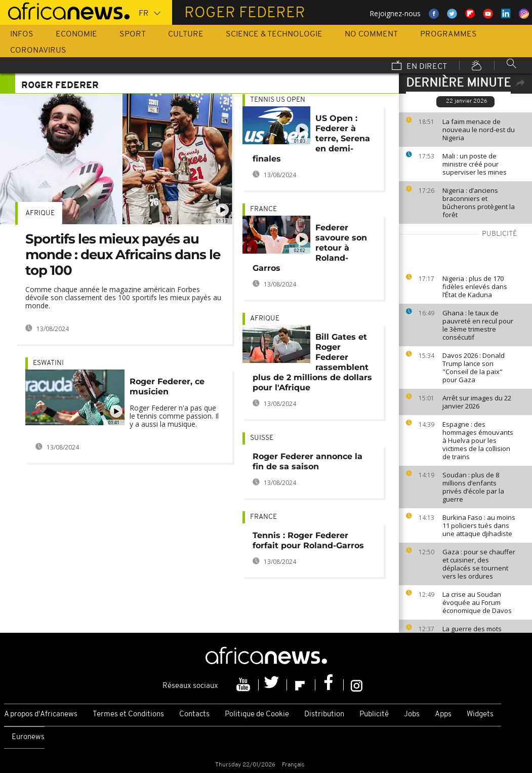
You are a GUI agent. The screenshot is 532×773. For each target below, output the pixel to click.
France (263, 209)
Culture (186, 34)
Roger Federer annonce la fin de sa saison (308, 461)
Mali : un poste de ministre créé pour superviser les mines (475, 164)
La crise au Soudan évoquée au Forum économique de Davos (477, 602)
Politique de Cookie (257, 715)
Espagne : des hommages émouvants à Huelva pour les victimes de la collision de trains (478, 440)
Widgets (480, 715)
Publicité (374, 715)
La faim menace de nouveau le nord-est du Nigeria (479, 130)
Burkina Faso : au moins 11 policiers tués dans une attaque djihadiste (479, 525)
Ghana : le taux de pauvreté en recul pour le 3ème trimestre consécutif (478, 325)
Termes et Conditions (128, 715)
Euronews (28, 737)
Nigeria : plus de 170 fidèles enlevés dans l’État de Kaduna (475, 287)
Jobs (412, 715)
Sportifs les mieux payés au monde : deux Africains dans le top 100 (123, 255)
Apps (443, 715)
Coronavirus (38, 51)
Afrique (40, 213)
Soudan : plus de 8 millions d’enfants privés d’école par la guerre (473, 487)
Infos (22, 34)
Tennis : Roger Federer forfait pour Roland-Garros (308, 540)
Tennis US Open (278, 100)
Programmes (448, 34)
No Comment (371, 34)
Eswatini (48, 363)
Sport (133, 34)
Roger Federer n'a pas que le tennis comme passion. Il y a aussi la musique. (174, 416)
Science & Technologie (274, 34)
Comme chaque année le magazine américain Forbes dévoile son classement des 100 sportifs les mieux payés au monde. (123, 297)
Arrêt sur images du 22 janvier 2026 (477, 402)
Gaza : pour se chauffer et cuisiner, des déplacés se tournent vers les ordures (479, 564)
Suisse (262, 438)
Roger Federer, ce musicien (167, 386)
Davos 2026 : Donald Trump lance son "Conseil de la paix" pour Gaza (474, 368)
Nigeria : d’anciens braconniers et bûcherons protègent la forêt (479, 202)
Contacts (194, 715)
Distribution (324, 715)
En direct (419, 66)
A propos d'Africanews (41, 715)
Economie (76, 34)
